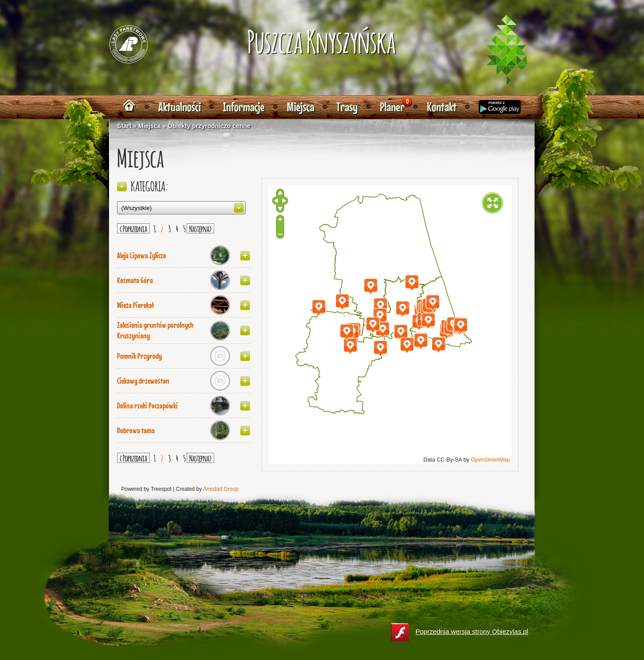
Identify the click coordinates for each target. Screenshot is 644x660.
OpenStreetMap (490, 460)
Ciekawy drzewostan (143, 381)
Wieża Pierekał (135, 305)
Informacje (244, 107)
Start (125, 126)
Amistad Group (221, 489)
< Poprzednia (133, 228)
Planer (392, 107)
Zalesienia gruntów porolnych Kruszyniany (155, 330)
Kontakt (442, 107)
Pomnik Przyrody (139, 356)
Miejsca (301, 107)
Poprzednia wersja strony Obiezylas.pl (460, 632)
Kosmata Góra (135, 280)
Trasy (347, 107)
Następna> (200, 228)
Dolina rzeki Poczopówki (147, 406)
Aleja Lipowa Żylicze (141, 256)
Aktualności (180, 107)
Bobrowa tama (136, 431)
